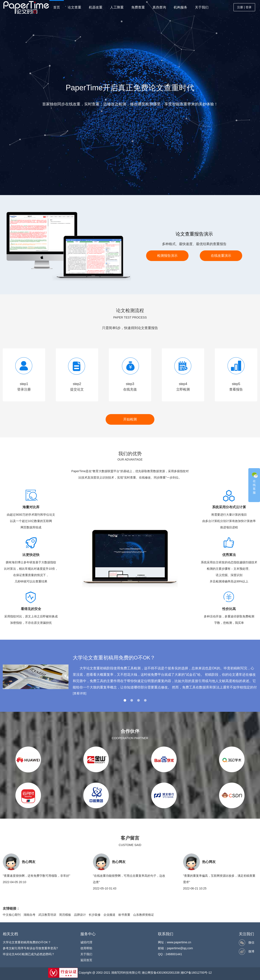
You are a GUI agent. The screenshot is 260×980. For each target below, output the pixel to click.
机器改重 (96, 7)
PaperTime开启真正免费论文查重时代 (130, 88)
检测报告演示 (167, 256)
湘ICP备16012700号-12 (196, 973)
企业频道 (109, 915)
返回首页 (86, 960)
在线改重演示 (221, 256)
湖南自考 (29, 915)
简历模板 (65, 915)
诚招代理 (86, 942)
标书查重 (124, 915)
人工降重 (117, 7)
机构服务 (180, 7)
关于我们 (202, 7)
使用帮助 (86, 948)
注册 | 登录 (244, 7)
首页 (57, 7)
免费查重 (138, 7)
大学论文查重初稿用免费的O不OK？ (27, 942)
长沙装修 (95, 915)
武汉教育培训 (47, 915)
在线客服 (255, 483)
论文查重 (74, 7)
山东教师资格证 (144, 915)
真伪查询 (159, 7)
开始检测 (130, 419)
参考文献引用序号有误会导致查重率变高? (30, 948)
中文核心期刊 (12, 915)
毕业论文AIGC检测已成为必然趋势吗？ (29, 954)
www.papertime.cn (179, 942)
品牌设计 (80, 915)
